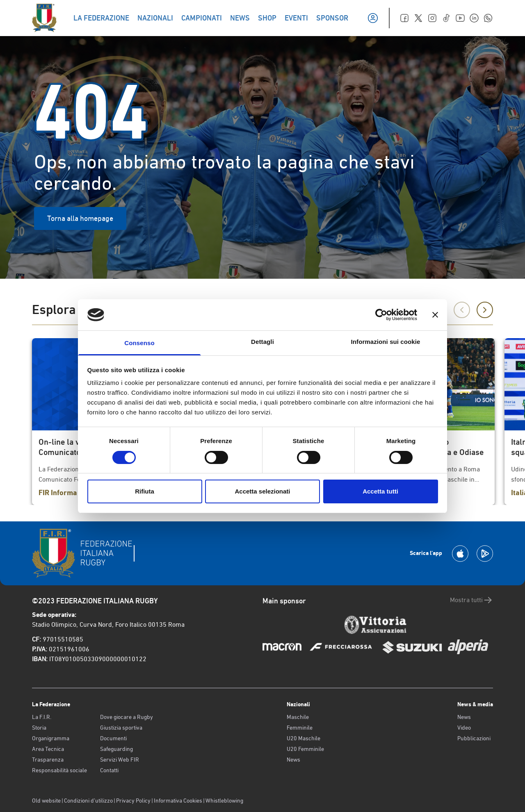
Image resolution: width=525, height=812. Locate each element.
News (293, 760)
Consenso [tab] (139, 343)
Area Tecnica (48, 749)
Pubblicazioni (474, 738)
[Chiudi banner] (435, 315)
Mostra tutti (471, 600)
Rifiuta (145, 491)
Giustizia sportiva (121, 728)
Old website (46, 801)
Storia (39, 728)
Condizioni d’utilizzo (88, 801)
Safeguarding (116, 749)
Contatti (109, 770)
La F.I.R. (42, 717)
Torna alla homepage (80, 218)
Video (464, 728)
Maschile (298, 717)
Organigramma (51, 738)
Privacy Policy (133, 801)
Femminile (300, 728)
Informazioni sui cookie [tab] (386, 342)
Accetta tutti (380, 491)
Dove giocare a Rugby (127, 717)
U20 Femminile (305, 749)
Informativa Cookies (178, 801)
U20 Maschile (304, 738)
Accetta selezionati (262, 491)
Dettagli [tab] (262, 342)
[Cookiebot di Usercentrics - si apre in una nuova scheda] (381, 315)
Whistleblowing (224, 801)
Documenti (113, 738)
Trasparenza (48, 760)
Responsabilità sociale (59, 770)
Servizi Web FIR (120, 760)
